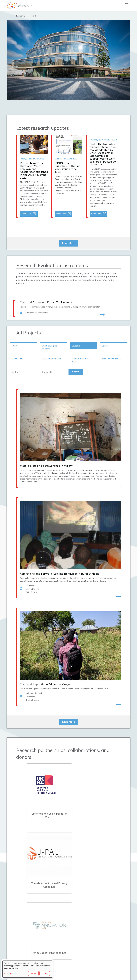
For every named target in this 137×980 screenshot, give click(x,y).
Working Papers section (20, 79)
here (72, 190)
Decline (33, 973)
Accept (45, 973)
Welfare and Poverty (111, 358)
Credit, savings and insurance (50, 347)
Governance (17, 358)
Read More (26, 214)
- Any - (15, 346)
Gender (105, 346)
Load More (68, 243)
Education (76, 346)
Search (76, 372)
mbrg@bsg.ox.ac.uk (66, 932)
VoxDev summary (28, 205)
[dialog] (27, 969)
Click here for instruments (37, 313)
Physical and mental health (81, 360)
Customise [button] (9, 973)
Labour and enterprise (51, 358)
